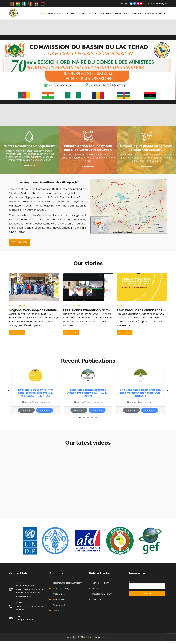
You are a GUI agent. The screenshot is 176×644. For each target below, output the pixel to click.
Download (45, 410)
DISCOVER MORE (20, 242)
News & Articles (18, 306)
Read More (29, 166)
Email (131, 581)
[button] (9, 390)
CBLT (87, 637)
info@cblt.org (25, 620)
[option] (36, 390)
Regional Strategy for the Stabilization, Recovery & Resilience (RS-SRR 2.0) (36, 393)
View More (26, 410)
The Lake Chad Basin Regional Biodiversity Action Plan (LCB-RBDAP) (141, 393)
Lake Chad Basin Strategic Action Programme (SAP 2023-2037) (88, 393)
